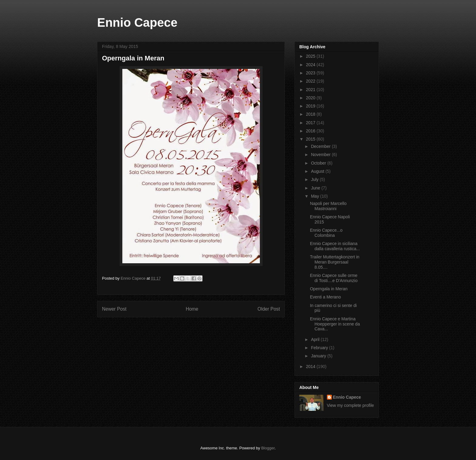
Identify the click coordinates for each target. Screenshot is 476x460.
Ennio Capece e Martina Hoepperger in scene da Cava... (335, 324)
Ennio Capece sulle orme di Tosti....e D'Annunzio (334, 278)
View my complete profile (350, 405)
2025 (311, 56)
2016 (311, 131)
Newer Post (114, 309)
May (315, 196)
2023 (311, 73)
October (319, 163)
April (316, 339)
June (316, 188)
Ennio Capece (137, 22)
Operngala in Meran (329, 289)
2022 (311, 81)
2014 (311, 366)
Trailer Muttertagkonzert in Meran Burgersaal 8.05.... (335, 262)
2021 (311, 90)
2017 (311, 123)
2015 (311, 139)
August (318, 171)
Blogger (268, 448)
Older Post (269, 309)
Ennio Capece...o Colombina (326, 233)
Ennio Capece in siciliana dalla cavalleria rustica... (335, 246)
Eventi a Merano (325, 297)
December (321, 146)
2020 (311, 98)
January (319, 356)
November (321, 155)
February (320, 348)
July (315, 179)
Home (192, 309)
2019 (311, 106)
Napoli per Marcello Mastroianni (328, 206)
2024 (311, 65)
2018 (311, 114)
